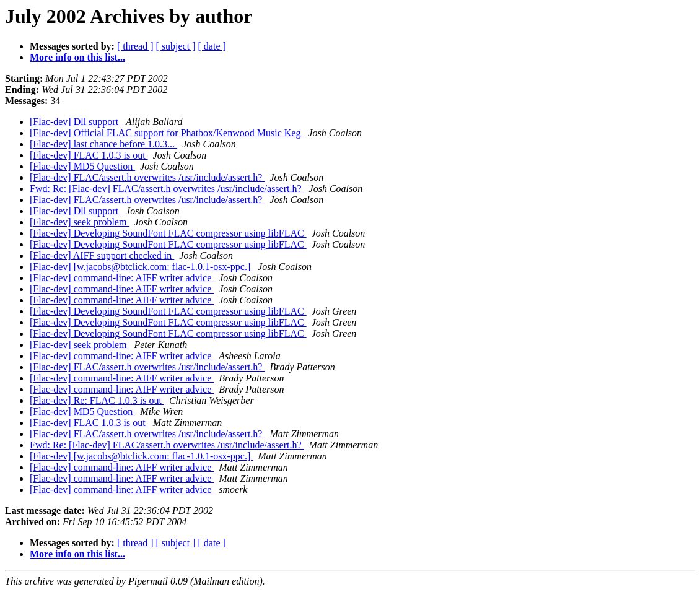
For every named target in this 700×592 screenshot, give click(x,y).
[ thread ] (135, 46)
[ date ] (212, 46)
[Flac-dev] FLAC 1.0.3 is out (89, 155)
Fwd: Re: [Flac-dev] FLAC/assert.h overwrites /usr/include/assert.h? (167, 189)
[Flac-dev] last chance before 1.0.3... (103, 144)
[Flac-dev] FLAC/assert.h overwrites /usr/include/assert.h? (147, 177)
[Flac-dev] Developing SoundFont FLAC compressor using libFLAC (168, 233)
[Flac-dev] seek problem (79, 222)
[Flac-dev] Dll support (75, 122)
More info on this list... (77, 57)
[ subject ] (176, 46)
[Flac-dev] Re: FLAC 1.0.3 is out (97, 400)
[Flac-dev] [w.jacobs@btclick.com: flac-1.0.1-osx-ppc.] (141, 267)
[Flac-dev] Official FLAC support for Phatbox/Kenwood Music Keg (166, 133)
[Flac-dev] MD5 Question (82, 166)
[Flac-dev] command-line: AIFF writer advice (122, 278)
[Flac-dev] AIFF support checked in (102, 255)
